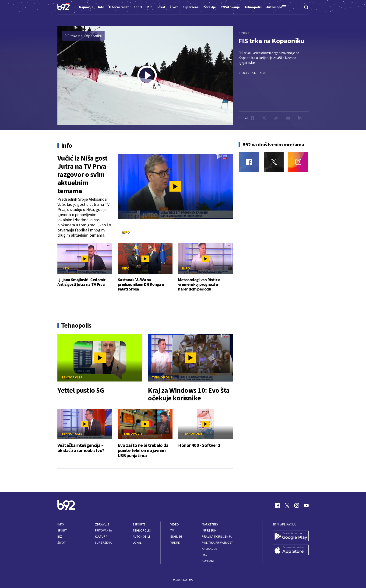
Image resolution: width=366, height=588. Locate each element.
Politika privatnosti (218, 543)
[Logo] (64, 7)
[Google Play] (291, 536)
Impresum (209, 530)
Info (126, 232)
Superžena (103, 543)
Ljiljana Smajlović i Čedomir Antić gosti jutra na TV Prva (81, 282)
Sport (62, 530)
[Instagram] (298, 162)
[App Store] (291, 550)
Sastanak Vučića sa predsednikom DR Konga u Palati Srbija (141, 284)
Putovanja (103, 530)
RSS (204, 555)
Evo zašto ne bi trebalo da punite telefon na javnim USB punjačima (143, 450)
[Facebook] (249, 162)
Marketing (210, 524)
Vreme (175, 543)
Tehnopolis (72, 377)
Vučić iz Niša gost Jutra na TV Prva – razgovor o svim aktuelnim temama (84, 174)
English (176, 537)
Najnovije (86, 7)
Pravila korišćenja (217, 537)
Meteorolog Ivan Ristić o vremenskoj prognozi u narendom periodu (199, 284)
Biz (60, 537)
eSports (139, 524)
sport (244, 33)
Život (62, 543)
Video (175, 524)
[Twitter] (274, 162)
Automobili (141, 537)
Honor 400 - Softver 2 (199, 445)
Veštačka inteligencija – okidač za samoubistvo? (81, 448)
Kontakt (208, 561)
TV (172, 530)
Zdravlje (102, 524)
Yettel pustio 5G (81, 390)
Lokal (137, 543)
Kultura (101, 537)
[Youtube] (306, 505)
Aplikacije (210, 549)
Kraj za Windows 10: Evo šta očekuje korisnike (189, 394)
